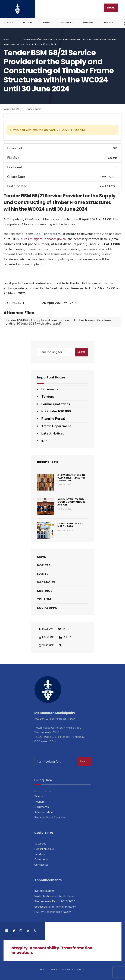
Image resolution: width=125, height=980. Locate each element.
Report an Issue (44, 849)
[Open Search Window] (60, 645)
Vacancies (67, 22)
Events (47, 22)
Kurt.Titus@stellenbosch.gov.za (43, 239)
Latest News (43, 791)
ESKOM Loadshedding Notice (53, 912)
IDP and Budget (44, 891)
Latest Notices (53, 433)
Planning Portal (53, 418)
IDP (44, 441)
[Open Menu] (121, 8)
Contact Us (41, 865)
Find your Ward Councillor (50, 817)
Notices (28, 22)
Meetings (88, 22)
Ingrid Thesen (35, 109)
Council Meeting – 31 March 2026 (71, 525)
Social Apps (47, 608)
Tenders (48, 396)
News (10, 22)
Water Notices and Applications (54, 896)
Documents (50, 389)
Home (7, 39)
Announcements (48, 969)
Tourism (109, 22)
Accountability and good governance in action (71, 502)
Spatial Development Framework (55, 907)
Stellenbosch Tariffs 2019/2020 (55, 901)
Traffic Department (56, 426)
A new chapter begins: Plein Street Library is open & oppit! (72, 477)
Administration (43, 812)
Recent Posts (48, 462)
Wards (80, 969)
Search (82, 352)
